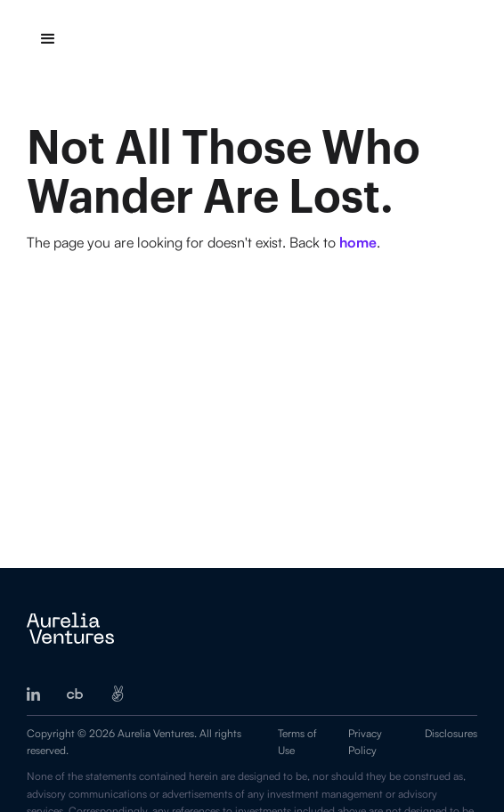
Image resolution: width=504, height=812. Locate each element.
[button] (48, 39)
